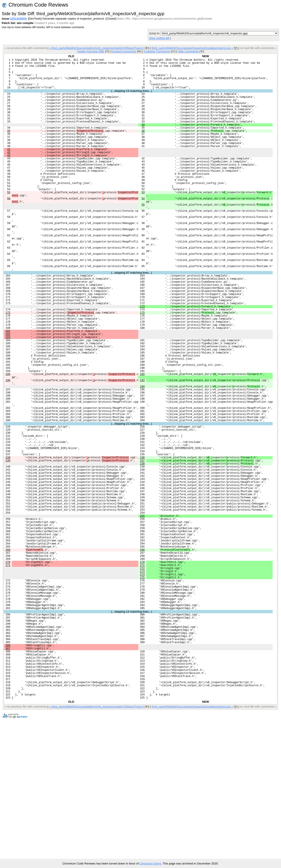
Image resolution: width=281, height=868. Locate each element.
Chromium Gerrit (150, 863)
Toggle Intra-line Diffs (91, 51)
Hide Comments (188, 51)
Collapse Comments (157, 51)
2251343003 (18, 19)
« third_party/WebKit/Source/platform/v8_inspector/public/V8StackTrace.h (96, 48)
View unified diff (159, 38)
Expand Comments (124, 51)
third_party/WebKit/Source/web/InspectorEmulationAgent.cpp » (192, 48)
